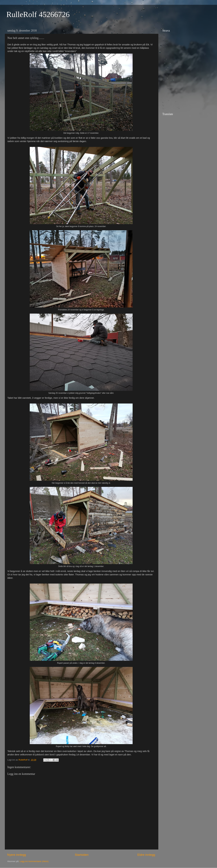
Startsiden (82, 855)
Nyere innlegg (17, 855)
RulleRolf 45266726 (38, 14)
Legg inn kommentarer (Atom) (34, 861)
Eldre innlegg (146, 855)
